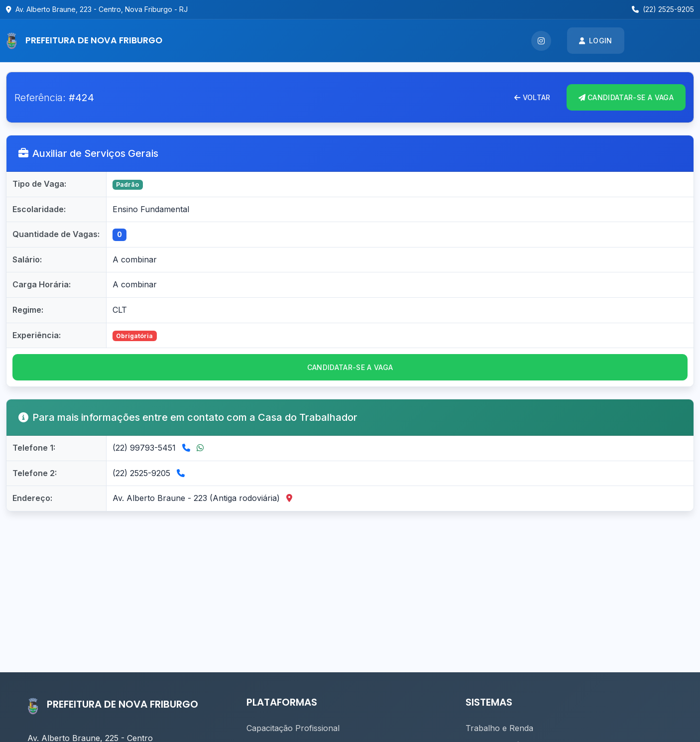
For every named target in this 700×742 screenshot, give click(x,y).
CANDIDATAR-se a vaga (350, 367)
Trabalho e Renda (499, 728)
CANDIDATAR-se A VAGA (626, 97)
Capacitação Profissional (293, 728)
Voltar (532, 97)
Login (596, 41)
